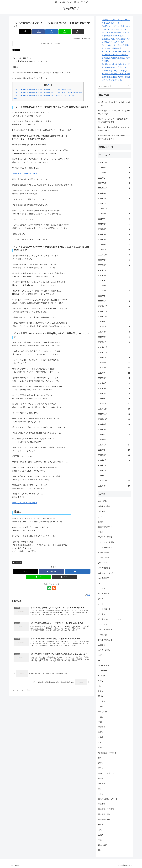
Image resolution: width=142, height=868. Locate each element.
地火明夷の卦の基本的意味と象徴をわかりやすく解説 (114, 129)
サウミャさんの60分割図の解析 (25, 174)
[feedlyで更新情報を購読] (49, 588)
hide (50, 85)
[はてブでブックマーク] (52, 32)
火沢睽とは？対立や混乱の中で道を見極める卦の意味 (114, 112)
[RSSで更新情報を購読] (54, 588)
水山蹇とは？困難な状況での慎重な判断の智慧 (114, 104)
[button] (78, 32)
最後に (16, 99)
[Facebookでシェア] (38, 32)
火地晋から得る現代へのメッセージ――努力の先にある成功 (114, 137)
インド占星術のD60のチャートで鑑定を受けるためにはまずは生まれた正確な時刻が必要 (49, 93)
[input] (114, 86)
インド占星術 (17, 562)
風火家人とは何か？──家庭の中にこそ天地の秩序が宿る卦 (114, 121)
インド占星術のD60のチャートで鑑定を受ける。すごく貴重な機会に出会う (44, 90)
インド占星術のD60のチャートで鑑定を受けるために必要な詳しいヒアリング (45, 95)
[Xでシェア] (25, 32)
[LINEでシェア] (65, 32)
